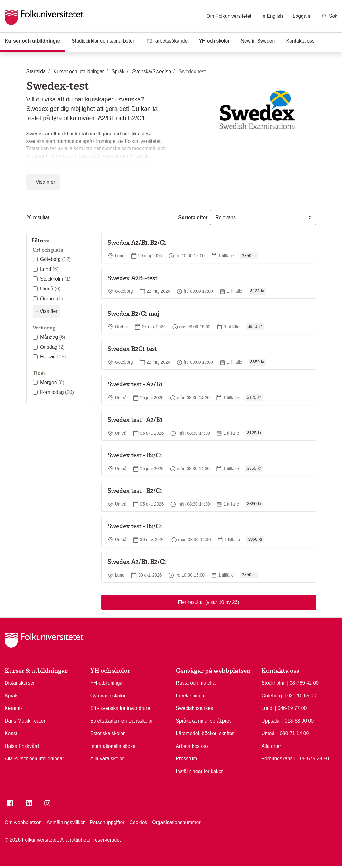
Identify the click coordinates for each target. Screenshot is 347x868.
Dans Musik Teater (25, 721)
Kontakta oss (300, 41)
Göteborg (55, 259)
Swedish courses (195, 708)
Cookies (138, 822)
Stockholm (55, 279)
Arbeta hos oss (192, 746)
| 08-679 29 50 (313, 758)
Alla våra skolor (107, 759)
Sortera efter (193, 217)
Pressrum (187, 759)
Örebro (52, 299)
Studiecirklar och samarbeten (104, 41)
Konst (11, 733)
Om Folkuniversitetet (229, 16)
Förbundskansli (278, 759)
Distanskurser (20, 683)
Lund (49, 269)
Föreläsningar (191, 696)
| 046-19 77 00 (291, 708)
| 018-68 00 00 (298, 720)
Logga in (302, 16)
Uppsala (270, 721)
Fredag (53, 357)
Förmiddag (57, 392)
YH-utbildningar (107, 683)
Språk (11, 696)
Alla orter (271, 746)
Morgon (52, 382)
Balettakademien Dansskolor (122, 721)
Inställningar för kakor (200, 771)
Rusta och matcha (196, 683)
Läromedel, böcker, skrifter (205, 733)
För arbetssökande (167, 41)
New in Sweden (258, 41)
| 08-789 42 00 (303, 682)
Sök (329, 16)
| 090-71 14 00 (293, 733)
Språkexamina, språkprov (204, 721)
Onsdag (52, 347)
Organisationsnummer (176, 822)
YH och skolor (214, 41)
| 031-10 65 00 (300, 695)
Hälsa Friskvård (22, 746)
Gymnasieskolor (108, 696)
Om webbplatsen (23, 822)
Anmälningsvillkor (66, 822)
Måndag (53, 337)
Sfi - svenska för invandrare (120, 708)
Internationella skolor (113, 746)
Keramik (14, 708)
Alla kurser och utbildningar (34, 759)
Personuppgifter (107, 822)
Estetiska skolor (108, 733)
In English (272, 16)
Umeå (50, 289)
